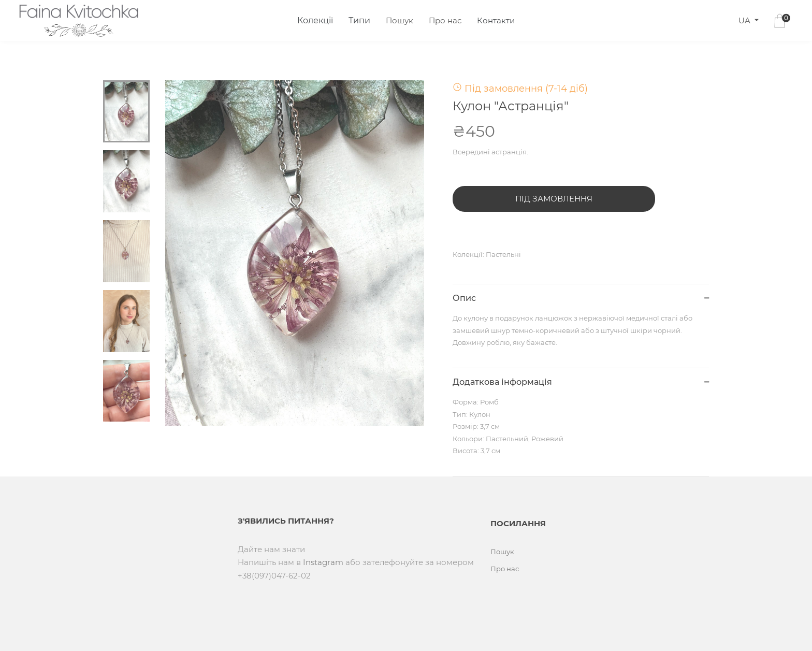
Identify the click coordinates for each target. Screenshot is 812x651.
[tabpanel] (295, 253)
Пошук (400, 20)
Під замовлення (554, 199)
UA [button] (745, 20)
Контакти (496, 20)
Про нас (445, 20)
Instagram (323, 562)
